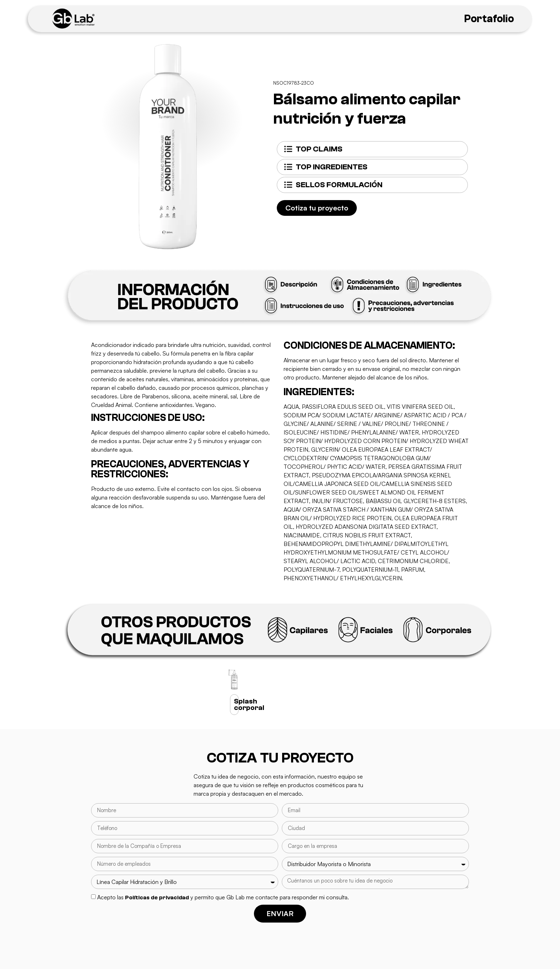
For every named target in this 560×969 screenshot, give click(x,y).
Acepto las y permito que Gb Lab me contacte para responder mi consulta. (223, 897)
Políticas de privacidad (157, 898)
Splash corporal (249, 704)
